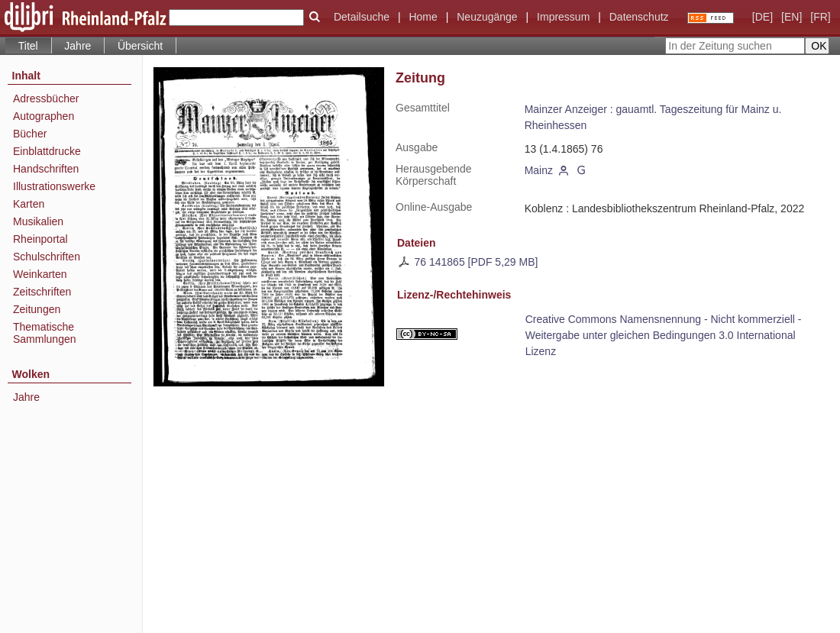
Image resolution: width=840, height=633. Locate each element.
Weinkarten (40, 274)
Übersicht (140, 46)
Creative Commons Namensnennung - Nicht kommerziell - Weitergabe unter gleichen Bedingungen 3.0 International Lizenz (664, 335)
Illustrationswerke (54, 186)
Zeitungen (37, 309)
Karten (29, 204)
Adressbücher (46, 99)
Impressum (563, 17)
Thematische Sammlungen (45, 333)
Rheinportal (40, 239)
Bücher (30, 134)
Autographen (44, 116)
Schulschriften (47, 257)
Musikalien (38, 221)
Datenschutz (639, 17)
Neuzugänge (487, 17)
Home (423, 17)
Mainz (539, 170)
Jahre (78, 46)
